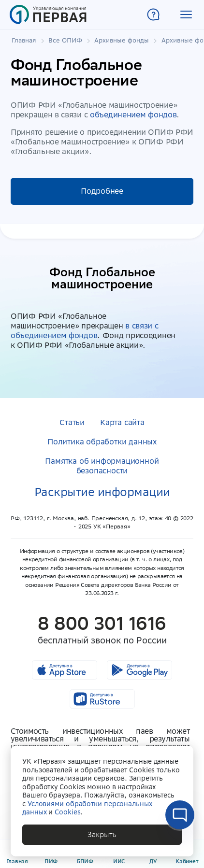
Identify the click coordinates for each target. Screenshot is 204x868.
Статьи (72, 422)
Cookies (67, 812)
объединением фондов (133, 114)
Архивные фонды (122, 41)
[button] (186, 14)
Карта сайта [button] (122, 422)
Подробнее (102, 191)
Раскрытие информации (102, 492)
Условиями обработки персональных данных (87, 808)
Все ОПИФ (65, 41)
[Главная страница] (48, 14)
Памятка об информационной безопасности (102, 466)
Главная (24, 41)
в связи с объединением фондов (85, 330)
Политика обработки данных (102, 441)
